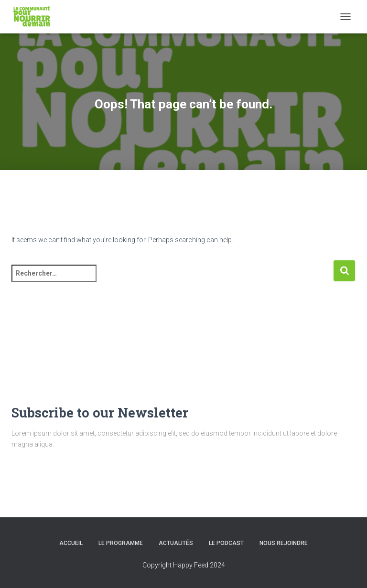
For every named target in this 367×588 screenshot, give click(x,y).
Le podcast (226, 543)
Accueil (71, 543)
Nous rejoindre (284, 543)
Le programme (121, 543)
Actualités (176, 543)
